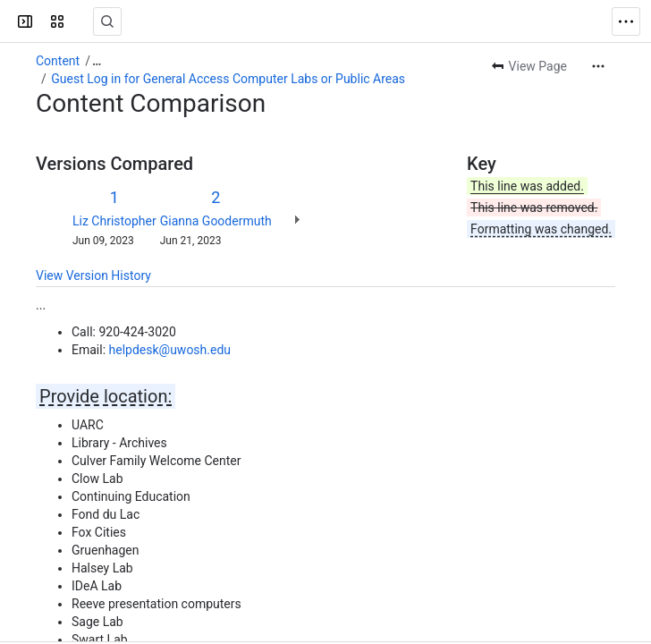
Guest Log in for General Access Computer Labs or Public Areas (228, 79)
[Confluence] (82, 21)
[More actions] (598, 66)
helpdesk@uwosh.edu (170, 350)
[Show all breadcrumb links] (97, 61)
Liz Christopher (114, 221)
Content (58, 61)
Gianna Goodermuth (216, 221)
